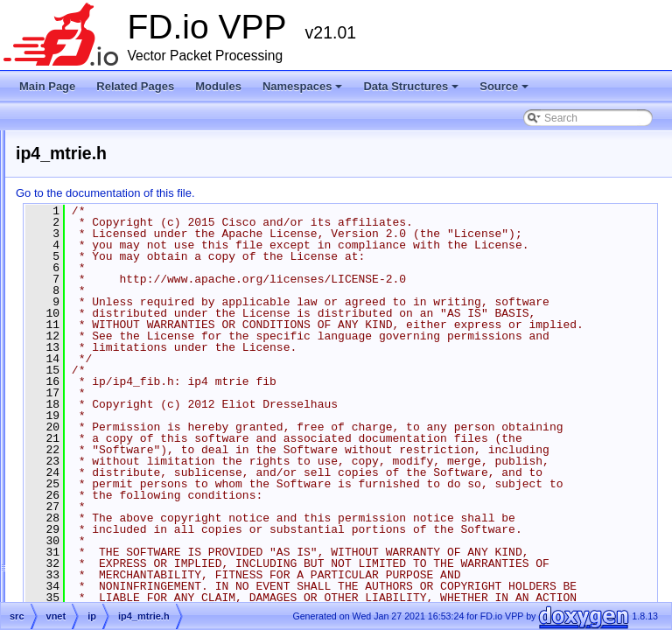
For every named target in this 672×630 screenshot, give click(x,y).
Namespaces (304, 91)
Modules (218, 86)
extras (72, 373)
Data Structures (412, 91)
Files (55, 352)
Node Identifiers (66, 247)
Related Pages (135, 86)
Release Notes (64, 184)
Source (505, 91)
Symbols (64, 415)
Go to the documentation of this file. (324, 193)
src (65, 394)
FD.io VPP (40, 142)
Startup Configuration (79, 226)
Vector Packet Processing (90, 163)
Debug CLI (55, 205)
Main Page (47, 86)
